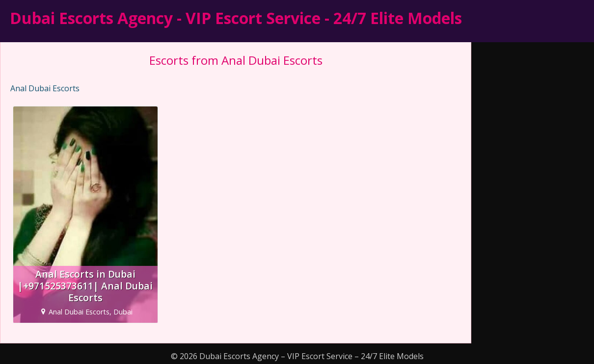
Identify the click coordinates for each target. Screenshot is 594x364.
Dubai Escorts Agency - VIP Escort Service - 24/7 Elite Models (236, 18)
